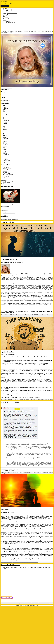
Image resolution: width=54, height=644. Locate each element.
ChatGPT (34, 315)
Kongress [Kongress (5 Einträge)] (5, 136)
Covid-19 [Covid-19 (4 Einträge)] (5, 116)
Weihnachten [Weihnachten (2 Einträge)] (5, 159)
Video (2, 603)
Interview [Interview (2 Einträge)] (5, 131)
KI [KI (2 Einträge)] (4, 134)
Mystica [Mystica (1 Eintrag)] (4, 142)
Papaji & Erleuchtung (8, 352)
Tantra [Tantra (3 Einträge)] (4, 152)
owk (23, 605)
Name (2, 214)
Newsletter (28, 17)
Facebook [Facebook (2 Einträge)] (5, 122)
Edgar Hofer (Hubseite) (8, 174)
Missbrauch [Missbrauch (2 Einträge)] (5, 140)
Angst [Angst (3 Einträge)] (4, 107)
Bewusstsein (23, 400)
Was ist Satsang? (28, 12)
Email (2, 213)
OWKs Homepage (7, 168)
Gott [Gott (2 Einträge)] (4, 127)
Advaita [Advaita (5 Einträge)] (5, 106)
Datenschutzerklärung (10, 22)
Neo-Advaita (39, 400)
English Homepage (7, 173)
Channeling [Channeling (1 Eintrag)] (5, 113)
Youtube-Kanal (6, 170)
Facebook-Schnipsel (17, 473)
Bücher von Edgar (7, 19)
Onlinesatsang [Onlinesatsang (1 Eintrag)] (5, 146)
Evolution (14, 315)
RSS (37, 605)
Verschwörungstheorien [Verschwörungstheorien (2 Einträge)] (7, 157)
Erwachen (33, 400)
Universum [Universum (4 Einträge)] (6, 156)
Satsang (20, 315)
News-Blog (28, 15)
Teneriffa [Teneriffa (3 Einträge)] (5, 153)
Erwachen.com (6, 172)
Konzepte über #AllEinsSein (10, 402)
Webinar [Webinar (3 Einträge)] (5, 158)
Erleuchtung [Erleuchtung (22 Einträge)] (8, 119)
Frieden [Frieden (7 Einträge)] (5, 124)
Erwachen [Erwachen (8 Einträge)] (6, 121)
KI (17, 315)
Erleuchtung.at (4, 2)
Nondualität (45, 473)
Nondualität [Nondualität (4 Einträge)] (6, 145)
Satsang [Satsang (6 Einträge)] (5, 150)
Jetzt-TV (5, 171)
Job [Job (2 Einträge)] (4, 133)
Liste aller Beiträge (5, 89)
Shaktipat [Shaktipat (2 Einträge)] (5, 151)
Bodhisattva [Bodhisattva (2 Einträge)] (5, 112)
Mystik (13, 562)
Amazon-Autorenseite (8, 169)
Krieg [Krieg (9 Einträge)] (5, 137)
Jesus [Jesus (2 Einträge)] (4, 132)
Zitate (33, 473)
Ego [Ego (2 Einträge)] (4, 117)
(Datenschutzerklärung (4, 210)
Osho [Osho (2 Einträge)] (4, 147)
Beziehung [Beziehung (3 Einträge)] (5, 109)
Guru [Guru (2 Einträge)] (4, 128)
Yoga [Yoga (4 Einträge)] (4, 162)
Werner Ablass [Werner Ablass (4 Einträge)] (6, 161)
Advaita (30, 315)
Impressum (8, 21)
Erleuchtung (39, 315)
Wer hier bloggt (28, 9)
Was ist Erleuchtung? (8, 11)
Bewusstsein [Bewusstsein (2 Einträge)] (5, 108)
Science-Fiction (25, 315)
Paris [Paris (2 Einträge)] (4, 148)
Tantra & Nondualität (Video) (10, 565)
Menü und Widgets (5, 6)
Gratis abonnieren (4, 217)
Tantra (21, 603)
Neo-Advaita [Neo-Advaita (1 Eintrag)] (5, 144)
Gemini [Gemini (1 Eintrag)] (4, 126)
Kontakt (5, 20)
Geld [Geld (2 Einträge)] (4, 125)
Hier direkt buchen (7, 186)
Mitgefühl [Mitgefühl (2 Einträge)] (5, 141)
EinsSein (40, 473)
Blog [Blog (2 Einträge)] (4, 111)
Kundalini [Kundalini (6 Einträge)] (6, 139)
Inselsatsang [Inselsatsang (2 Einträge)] (5, 130)
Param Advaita (25, 473)
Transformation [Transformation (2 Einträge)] (6, 155)
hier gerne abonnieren (11, 470)
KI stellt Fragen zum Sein (9, 260)
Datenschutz (33, 605)
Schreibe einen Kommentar (7, 316)
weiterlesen (12, 313)
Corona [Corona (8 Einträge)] (5, 114)
